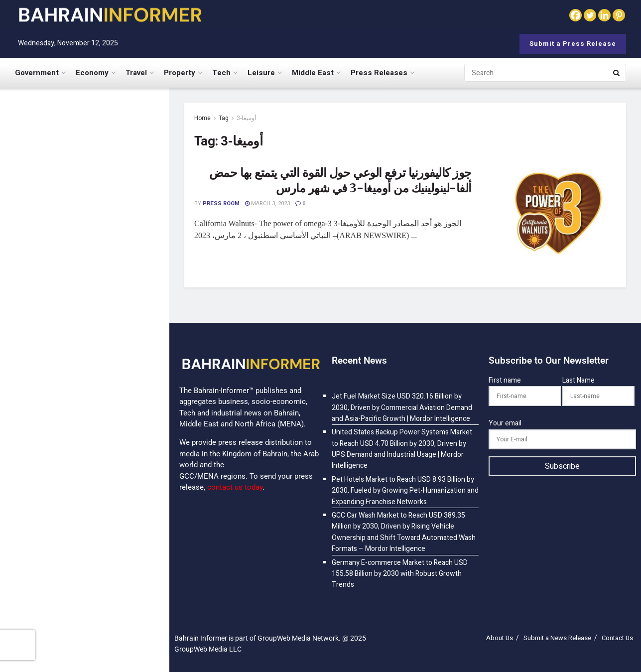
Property (180, 73)
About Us (500, 638)
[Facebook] (576, 15)
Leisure (261, 73)
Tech (221, 73)
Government (37, 73)
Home (202, 118)
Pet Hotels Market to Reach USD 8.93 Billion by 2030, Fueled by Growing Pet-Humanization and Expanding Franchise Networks (106, 304)
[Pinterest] (619, 15)
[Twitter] (590, 15)
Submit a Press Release (573, 44)
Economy (92, 73)
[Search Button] (617, 73)
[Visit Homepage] (110, 15)
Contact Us (617, 638)
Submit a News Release (557, 638)
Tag (224, 118)
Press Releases (379, 73)
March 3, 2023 (267, 203)
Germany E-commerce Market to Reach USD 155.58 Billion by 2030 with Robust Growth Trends (106, 597)
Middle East (313, 73)
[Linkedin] (604, 15)
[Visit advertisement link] (84, 501)
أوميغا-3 (246, 118)
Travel (136, 73)
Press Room (221, 203)
